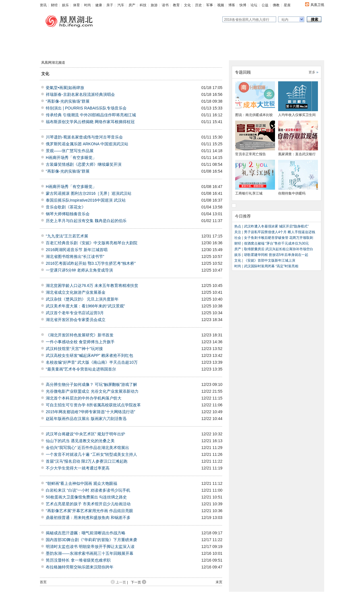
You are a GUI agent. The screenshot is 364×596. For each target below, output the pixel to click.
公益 (265, 5)
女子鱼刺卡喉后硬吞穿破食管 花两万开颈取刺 (279, 238)
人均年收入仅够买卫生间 (297, 115)
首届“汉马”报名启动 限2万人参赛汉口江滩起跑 (87, 461)
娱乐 (65, 5)
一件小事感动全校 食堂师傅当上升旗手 (80, 342)
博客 (232, 5)
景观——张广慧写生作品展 (70, 151)
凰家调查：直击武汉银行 (297, 154)
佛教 (276, 5)
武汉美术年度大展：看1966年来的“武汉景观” (85, 306)
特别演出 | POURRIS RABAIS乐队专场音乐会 (86, 108)
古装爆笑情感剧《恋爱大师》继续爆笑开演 (84, 164)
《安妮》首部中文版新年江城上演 (270, 260)
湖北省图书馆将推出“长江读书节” (75, 256)
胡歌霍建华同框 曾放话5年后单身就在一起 (275, 255)
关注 (238, 232)
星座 (287, 5)
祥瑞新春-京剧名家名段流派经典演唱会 (80, 94)
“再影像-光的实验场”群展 (68, 101)
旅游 (154, 5)
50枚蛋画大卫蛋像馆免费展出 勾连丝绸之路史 (86, 497)
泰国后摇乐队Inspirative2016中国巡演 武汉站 (86, 200)
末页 (219, 582)
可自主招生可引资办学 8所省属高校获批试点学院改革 (93, 405)
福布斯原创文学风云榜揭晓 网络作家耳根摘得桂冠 (90, 122)
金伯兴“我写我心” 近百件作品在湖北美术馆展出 (87, 448)
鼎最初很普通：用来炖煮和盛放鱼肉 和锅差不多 (88, 518)
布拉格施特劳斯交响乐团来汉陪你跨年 (80, 567)
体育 (76, 5)
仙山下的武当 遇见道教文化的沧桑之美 (80, 441)
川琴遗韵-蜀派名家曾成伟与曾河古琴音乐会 (84, 137)
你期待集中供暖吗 (292, 193)
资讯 (43, 5)
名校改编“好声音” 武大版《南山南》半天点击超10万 (92, 362)
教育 (176, 5)
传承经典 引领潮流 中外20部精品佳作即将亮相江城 (91, 115)
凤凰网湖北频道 (53, 63)
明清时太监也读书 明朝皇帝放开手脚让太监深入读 (90, 547)
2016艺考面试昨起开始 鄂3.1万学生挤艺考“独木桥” (91, 263)
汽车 (121, 5)
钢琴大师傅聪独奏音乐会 (68, 214)
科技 (143, 5)
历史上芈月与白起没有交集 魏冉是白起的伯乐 (86, 221)
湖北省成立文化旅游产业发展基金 (76, 292)
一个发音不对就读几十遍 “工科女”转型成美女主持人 (91, 454)
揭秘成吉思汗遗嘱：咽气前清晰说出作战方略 (86, 533)
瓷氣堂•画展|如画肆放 (65, 88)
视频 (221, 5)
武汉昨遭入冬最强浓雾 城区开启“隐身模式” (276, 226)
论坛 (254, 5)
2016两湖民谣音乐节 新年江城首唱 (77, 250)
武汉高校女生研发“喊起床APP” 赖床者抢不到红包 (89, 355)
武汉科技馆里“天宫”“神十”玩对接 (74, 349)
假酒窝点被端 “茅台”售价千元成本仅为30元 (277, 243)
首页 (43, 582)
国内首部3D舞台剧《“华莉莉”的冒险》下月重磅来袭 (91, 540)
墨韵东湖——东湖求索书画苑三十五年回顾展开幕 (90, 553)
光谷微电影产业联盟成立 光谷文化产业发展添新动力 (92, 391)
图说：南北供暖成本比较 (254, 115)
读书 (165, 5)
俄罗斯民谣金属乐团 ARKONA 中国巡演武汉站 (87, 144)
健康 (99, 5)
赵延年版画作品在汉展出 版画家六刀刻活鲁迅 (86, 419)
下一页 (138, 582)
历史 (198, 5)
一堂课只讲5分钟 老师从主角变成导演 (79, 270)
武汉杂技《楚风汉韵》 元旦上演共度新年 (82, 299)
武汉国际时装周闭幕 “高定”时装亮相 (271, 266)
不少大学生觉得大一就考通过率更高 (78, 468)
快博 (243, 5)
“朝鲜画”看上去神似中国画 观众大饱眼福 (81, 483)
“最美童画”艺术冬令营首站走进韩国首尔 (81, 369)
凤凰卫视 (317, 5)
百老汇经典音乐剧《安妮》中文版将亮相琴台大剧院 (92, 243)
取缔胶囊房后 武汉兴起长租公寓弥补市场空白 (279, 249)
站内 (285, 20)
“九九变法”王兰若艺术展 (67, 236)
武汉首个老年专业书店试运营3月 (75, 313)
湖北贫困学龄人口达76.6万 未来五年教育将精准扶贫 (92, 285)
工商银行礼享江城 (249, 193)
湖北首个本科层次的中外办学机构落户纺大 (84, 398)
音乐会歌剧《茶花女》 (66, 207)
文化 (187, 5)
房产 (132, 5)
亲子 (110, 5)
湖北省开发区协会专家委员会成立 (76, 320)
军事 (210, 5)
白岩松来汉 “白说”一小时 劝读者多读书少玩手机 (88, 490)
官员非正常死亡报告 (251, 154)
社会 (238, 238)
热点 (238, 226)
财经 (54, 5)
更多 (312, 72)
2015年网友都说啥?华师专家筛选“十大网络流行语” (90, 412)
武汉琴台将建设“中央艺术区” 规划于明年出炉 (85, 434)
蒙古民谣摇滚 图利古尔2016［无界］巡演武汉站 (89, 193)
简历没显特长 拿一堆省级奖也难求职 (78, 560)
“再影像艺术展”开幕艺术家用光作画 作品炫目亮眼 (89, 511)
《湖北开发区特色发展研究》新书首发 (80, 335)
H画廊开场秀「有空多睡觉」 (71, 158)
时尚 (88, 5)
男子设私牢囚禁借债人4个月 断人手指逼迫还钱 (280, 232)
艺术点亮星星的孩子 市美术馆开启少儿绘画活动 (88, 504)
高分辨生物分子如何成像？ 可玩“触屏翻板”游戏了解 (91, 384)
